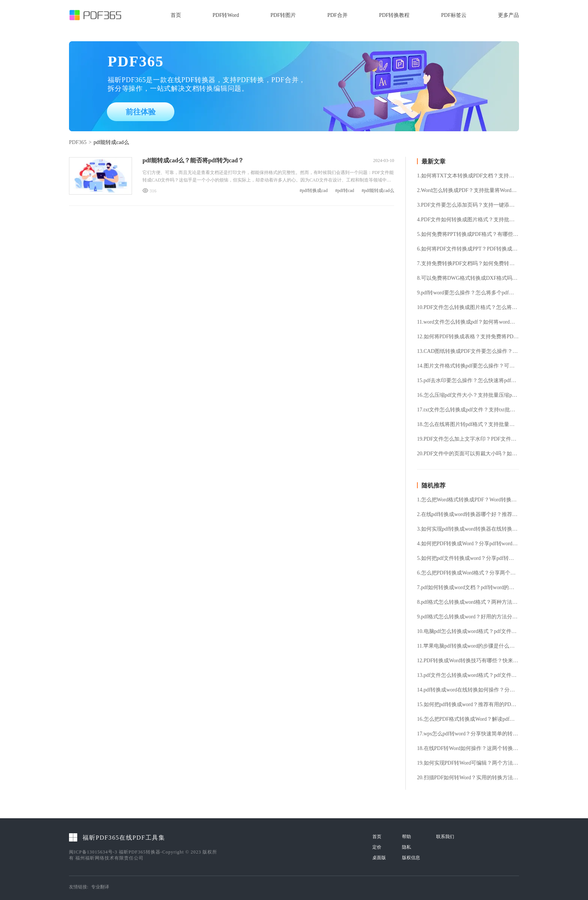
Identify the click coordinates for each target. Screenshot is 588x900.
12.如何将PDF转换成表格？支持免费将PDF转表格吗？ (468, 337)
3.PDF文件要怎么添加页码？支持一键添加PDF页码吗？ (468, 205)
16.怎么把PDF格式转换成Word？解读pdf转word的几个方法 (468, 719)
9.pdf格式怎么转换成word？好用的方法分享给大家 (468, 617)
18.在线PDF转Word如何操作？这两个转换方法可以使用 (468, 748)
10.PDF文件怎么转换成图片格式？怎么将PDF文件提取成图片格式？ (468, 307)
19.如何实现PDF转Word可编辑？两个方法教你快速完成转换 (468, 763)
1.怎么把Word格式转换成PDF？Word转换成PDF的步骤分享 (468, 500)
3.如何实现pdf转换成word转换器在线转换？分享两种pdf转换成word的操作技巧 (468, 529)
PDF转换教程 (394, 15)
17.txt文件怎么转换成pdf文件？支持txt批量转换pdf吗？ (468, 410)
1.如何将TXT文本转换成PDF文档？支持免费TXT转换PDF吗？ (468, 176)
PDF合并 (337, 15)
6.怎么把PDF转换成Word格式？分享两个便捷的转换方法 (468, 573)
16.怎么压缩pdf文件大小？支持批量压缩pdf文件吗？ (468, 395)
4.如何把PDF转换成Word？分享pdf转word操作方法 (468, 544)
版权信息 (411, 858)
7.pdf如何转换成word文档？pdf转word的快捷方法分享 (468, 588)
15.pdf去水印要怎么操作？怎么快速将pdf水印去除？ (468, 381)
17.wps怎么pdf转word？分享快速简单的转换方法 (468, 734)
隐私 (406, 847)
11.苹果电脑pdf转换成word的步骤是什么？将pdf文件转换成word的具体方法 (468, 646)
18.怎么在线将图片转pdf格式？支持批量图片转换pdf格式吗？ (468, 424)
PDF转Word (226, 15)
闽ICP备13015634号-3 (93, 852)
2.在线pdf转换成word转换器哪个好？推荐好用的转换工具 (468, 514)
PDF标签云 (454, 15)
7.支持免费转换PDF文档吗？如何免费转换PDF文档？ (468, 264)
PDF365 (78, 142)
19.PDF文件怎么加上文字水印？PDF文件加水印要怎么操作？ (468, 439)
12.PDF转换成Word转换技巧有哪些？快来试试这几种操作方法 (468, 661)
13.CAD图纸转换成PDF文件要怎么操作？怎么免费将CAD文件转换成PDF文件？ (468, 351)
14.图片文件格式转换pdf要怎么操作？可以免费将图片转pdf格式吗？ (468, 366)
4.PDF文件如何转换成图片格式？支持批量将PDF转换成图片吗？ (468, 220)
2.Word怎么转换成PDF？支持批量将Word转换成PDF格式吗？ (468, 190)
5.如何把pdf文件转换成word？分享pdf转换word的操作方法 (468, 558)
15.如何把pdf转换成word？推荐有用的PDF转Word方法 (468, 705)
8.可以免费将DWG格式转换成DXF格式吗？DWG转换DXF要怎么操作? (468, 278)
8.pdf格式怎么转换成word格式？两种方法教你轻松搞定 (468, 602)
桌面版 (379, 858)
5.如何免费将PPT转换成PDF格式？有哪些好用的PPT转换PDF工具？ (468, 234)
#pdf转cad (345, 191)
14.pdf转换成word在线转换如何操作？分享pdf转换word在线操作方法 (468, 690)
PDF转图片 (283, 15)
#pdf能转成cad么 (378, 191)
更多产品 (508, 15)
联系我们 (445, 837)
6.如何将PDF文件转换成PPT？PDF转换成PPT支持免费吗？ (468, 249)
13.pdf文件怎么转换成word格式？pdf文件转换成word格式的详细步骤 (468, 675)
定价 (377, 847)
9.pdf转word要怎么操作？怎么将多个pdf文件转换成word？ (468, 293)
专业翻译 (100, 887)
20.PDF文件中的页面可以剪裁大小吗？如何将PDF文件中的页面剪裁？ (468, 454)
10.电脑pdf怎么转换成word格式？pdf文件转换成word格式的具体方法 (468, 631)
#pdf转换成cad (314, 191)
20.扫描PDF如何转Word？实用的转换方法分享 (468, 778)
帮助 (406, 837)
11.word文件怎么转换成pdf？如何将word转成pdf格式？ (468, 322)
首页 (176, 15)
